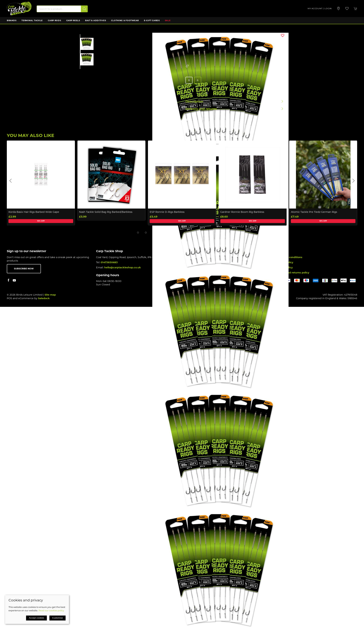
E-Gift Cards (152, 20)
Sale (168, 20)
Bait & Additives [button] (96, 20)
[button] (347, 9)
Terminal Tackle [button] (32, 20)
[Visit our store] (338, 9)
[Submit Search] (84, 9)
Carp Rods (54, 20)
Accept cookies (36, 618)
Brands (12, 20)
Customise (57, 618)
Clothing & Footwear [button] (125, 20)
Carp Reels (73, 20)
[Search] (62, 9)
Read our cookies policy (51, 610)
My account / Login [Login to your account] (320, 9)
